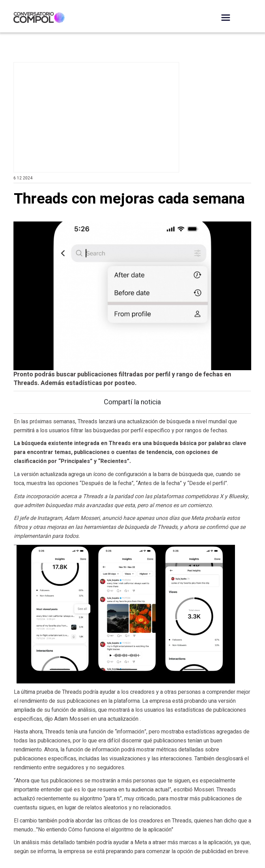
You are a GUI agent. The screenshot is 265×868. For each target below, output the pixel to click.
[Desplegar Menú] (226, 18)
